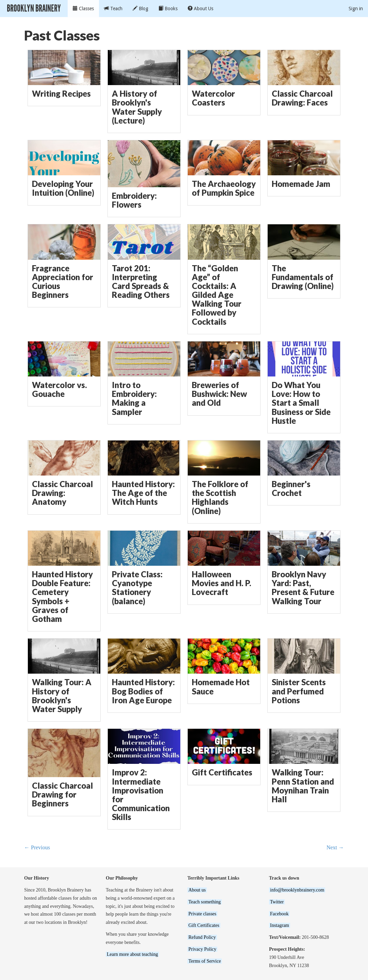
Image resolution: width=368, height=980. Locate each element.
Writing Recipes (61, 94)
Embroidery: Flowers (134, 200)
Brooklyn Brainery (34, 8)
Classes (83, 9)
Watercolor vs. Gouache (60, 389)
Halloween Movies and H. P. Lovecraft (222, 583)
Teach (113, 9)
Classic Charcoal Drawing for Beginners (62, 794)
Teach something (205, 902)
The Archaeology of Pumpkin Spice (224, 188)
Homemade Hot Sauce (221, 687)
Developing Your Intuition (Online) (63, 188)
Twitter (277, 902)
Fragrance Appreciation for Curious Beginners (63, 282)
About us (197, 890)
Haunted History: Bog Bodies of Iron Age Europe (143, 691)
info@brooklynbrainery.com (297, 890)
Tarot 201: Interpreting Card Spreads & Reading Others (141, 282)
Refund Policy (202, 937)
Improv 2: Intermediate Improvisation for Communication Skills (141, 795)
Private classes (202, 914)
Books (168, 9)
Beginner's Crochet (291, 488)
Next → (335, 847)
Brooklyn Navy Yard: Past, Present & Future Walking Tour (303, 588)
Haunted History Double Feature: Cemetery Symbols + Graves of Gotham (62, 597)
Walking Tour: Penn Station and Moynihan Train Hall (303, 786)
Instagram (280, 925)
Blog (140, 9)
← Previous (37, 847)
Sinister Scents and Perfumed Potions (299, 691)
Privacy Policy (202, 949)
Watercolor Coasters (213, 98)
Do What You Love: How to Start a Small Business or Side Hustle (301, 403)
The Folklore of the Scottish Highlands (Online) (220, 497)
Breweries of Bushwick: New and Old (219, 394)
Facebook (279, 914)
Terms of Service (205, 961)
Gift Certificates (222, 772)
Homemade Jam (301, 184)
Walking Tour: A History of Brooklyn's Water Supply (62, 696)
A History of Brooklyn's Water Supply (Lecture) (137, 107)
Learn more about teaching (132, 954)
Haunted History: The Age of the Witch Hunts (143, 493)
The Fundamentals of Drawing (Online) (303, 277)
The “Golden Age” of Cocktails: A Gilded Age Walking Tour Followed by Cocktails (217, 295)
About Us (200, 9)
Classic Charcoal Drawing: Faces (302, 98)
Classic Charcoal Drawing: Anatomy (62, 493)
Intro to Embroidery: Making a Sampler (134, 398)
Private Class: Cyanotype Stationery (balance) (137, 588)
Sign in (356, 9)
